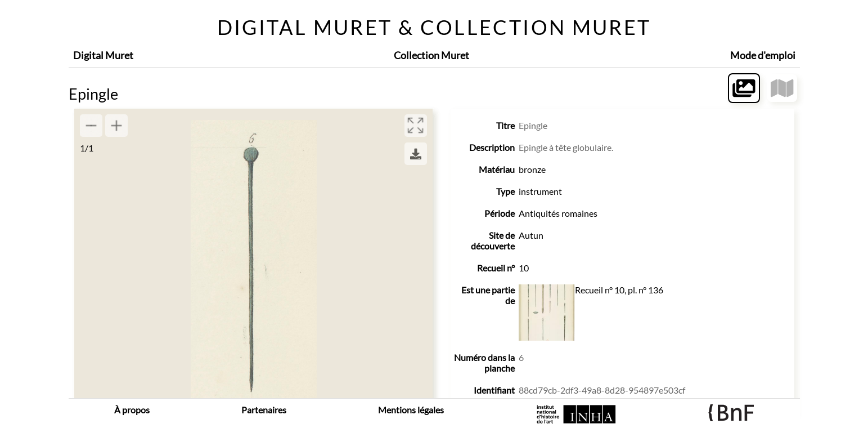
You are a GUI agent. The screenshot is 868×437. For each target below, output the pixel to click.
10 (524, 268)
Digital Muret (103, 55)
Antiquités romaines (558, 213)
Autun (531, 235)
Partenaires (264, 410)
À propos (132, 410)
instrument (540, 191)
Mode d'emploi (763, 55)
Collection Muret (431, 55)
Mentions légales (411, 410)
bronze (532, 169)
